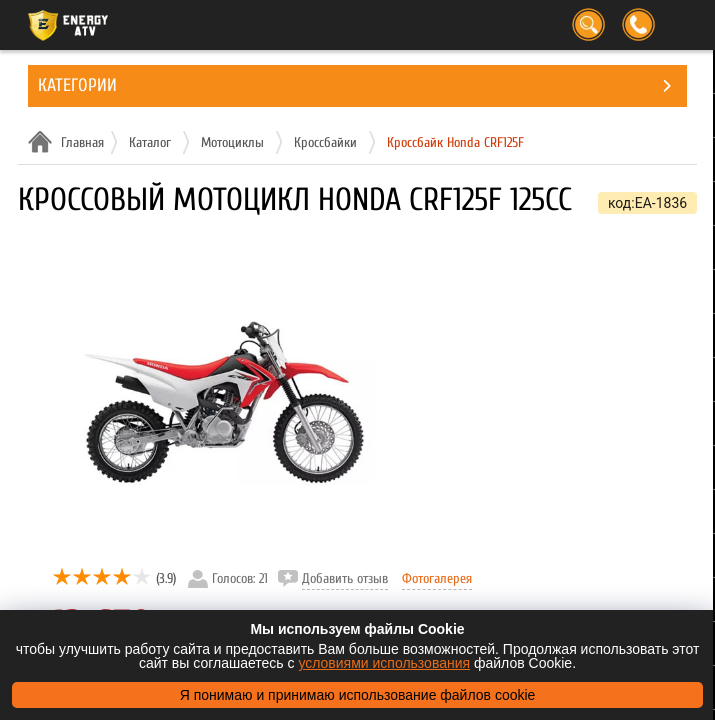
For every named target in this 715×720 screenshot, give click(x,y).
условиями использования (384, 663)
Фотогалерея (437, 578)
